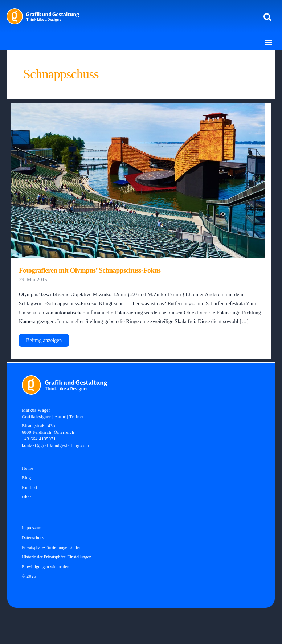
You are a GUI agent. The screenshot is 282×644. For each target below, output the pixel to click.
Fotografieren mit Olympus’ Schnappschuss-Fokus (90, 270)
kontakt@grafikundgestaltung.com (55, 445)
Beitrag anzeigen (44, 342)
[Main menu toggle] (269, 42)
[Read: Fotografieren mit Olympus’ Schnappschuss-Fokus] (138, 180)
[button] (268, 18)
